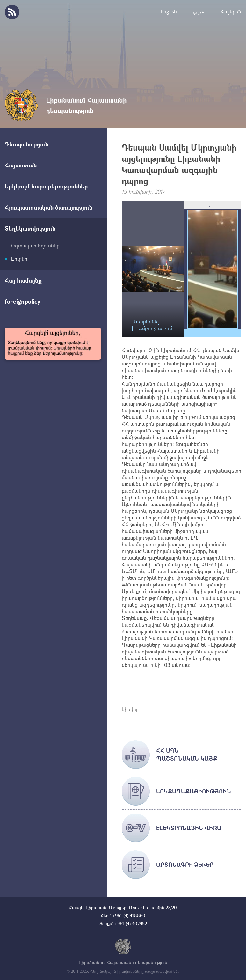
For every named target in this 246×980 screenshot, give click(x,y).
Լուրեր (19, 258)
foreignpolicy (22, 301)
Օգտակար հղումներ (35, 245)
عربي (199, 11)
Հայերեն (231, 11)
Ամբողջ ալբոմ (155, 328)
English (169, 11)
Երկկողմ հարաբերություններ (46, 186)
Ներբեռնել (146, 322)
